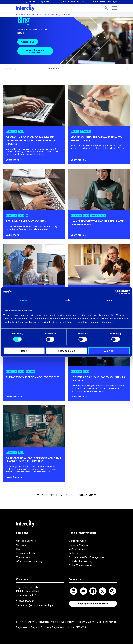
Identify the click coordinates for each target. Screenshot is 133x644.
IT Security (11, 131)
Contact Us (28, 42)
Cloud (21, 131)
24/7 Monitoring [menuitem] (78, 549)
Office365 (30, 371)
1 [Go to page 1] (57, 495)
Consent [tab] (23, 300)
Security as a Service (81, 386)
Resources (33, 14)
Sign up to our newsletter (93, 604)
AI (27, 215)
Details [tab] (67, 300)
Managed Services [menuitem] (26, 541)
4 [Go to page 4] (71, 495)
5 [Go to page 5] (76, 495)
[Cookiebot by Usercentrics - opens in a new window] (117, 292)
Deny (24, 351)
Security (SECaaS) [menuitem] (26, 553)
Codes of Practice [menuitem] (106, 622)
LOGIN (30, 2)
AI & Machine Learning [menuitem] (81, 561)
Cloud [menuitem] (19, 549)
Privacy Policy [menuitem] (66, 622)
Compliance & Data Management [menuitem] (87, 557)
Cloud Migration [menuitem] (77, 541)
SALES (72, 2)
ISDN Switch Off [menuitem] (78, 553)
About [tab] (110, 300)
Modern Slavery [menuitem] (85, 622)
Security (55, 14)
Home (19, 14)
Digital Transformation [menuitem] (81, 565)
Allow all (109, 351)
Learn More (12, 160)
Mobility (75, 131)
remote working (98, 215)
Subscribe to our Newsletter (35, 51)
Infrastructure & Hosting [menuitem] (29, 561)
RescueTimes (117, 148)
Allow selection (66, 351)
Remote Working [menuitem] (78, 545)
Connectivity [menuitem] (23, 557)
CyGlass (10, 151)
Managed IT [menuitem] (22, 545)
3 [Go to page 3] (66, 495)
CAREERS (48, 2)
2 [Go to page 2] (61, 495)
